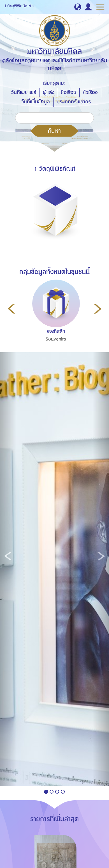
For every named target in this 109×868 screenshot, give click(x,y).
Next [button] (98, 309)
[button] (78, 7)
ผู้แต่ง (49, 92)
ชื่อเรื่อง (69, 92)
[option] (55, 323)
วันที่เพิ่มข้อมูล (36, 102)
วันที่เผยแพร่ (24, 92)
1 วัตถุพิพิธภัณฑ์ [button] (19, 6)
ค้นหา (54, 131)
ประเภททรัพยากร (74, 102)
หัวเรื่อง (90, 92)
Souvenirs (56, 339)
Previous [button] (11, 309)
